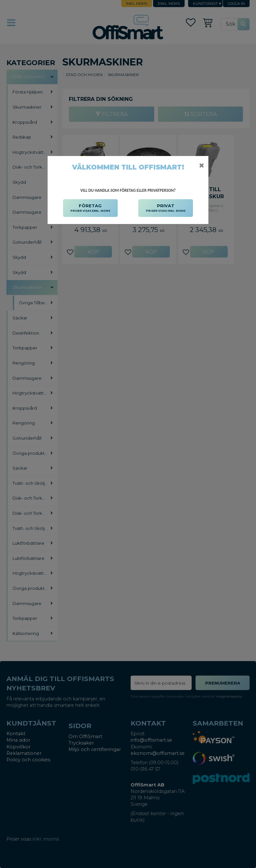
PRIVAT (166, 208)
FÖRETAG (90, 208)
